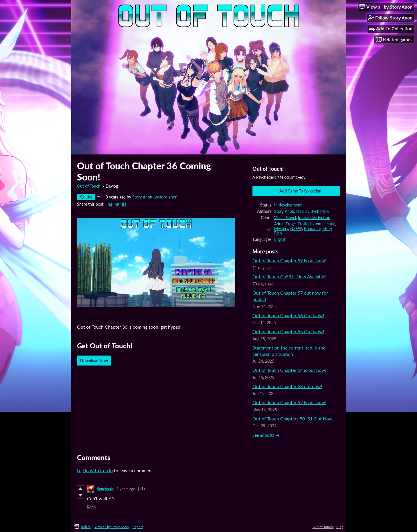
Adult (279, 224)
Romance (312, 229)
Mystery (281, 229)
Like (86, 197)
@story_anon (166, 197)
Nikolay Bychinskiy (313, 211)
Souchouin (105, 489)
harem (316, 224)
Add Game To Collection (296, 191)
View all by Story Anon (112, 527)
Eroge (291, 224)
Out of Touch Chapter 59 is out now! (289, 260)
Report (138, 527)
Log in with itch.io (95, 470)
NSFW (296, 229)
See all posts (263, 435)
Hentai (329, 224)
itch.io (86, 527)
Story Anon (142, 197)
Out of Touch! (89, 186)
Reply (92, 507)
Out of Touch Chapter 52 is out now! (289, 402)
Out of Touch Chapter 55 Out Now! (288, 331)
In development (288, 205)
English (280, 239)
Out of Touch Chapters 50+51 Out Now (293, 419)
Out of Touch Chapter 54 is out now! (289, 370)
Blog (340, 527)
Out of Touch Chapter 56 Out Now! (288, 315)
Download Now (94, 361)
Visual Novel (285, 218)
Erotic (303, 224)
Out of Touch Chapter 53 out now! (287, 386)
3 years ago (126, 489)
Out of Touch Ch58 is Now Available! (289, 276)
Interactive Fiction (314, 218)
